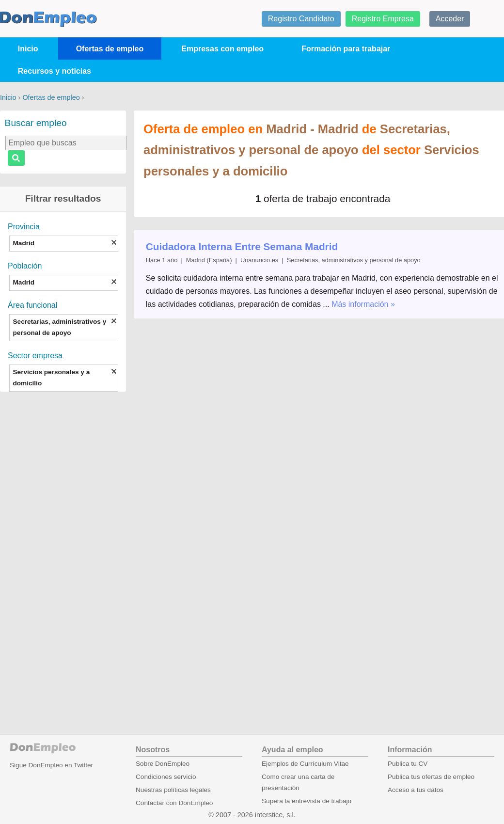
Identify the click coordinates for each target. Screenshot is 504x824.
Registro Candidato (301, 19)
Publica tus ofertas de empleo (431, 777)
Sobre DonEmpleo (163, 764)
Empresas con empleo (222, 49)
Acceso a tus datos (416, 790)
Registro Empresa (383, 19)
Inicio (28, 49)
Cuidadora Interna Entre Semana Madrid (242, 246)
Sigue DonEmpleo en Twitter (51, 765)
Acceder (450, 19)
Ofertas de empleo (110, 49)
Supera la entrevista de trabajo (307, 801)
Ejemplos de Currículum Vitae (305, 764)
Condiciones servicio (166, 777)
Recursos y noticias (55, 71)
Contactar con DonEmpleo (174, 803)
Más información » (363, 304)
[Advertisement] (63, 550)
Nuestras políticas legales (173, 790)
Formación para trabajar (346, 49)
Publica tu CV (408, 764)
